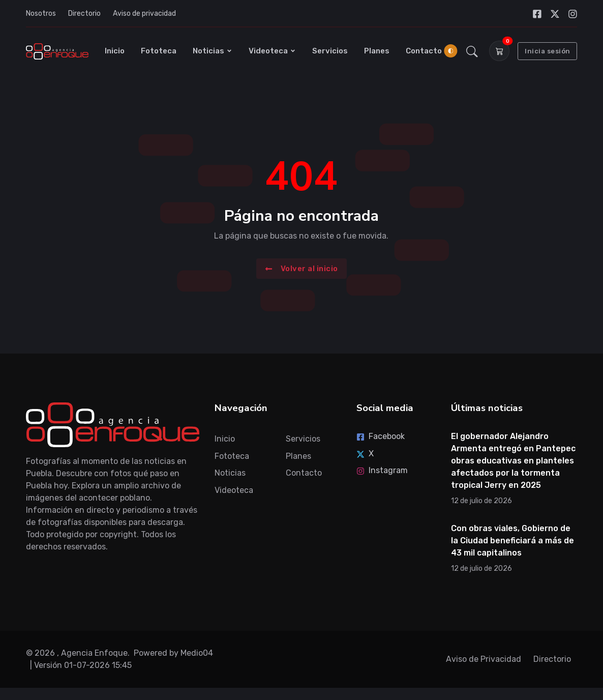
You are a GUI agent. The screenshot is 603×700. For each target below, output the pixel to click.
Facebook (381, 436)
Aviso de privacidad (144, 13)
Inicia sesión (548, 51)
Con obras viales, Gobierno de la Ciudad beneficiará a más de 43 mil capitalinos (512, 541)
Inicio (115, 51)
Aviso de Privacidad (484, 659)
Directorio (84, 13)
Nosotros (41, 13)
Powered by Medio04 (173, 653)
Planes (377, 51)
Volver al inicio (301, 268)
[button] (472, 51)
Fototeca (159, 51)
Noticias (213, 51)
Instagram (382, 470)
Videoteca (272, 51)
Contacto (424, 51)
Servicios (330, 51)
